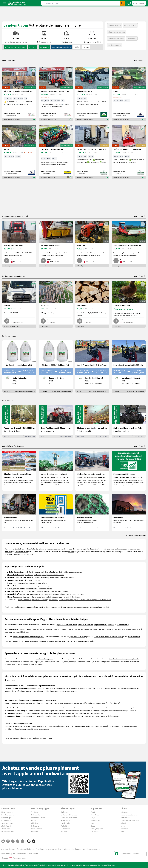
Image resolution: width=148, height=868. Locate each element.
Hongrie (99, 688)
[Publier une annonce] (129, 3)
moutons (63, 629)
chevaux (56, 629)
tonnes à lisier (49, 591)
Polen (123, 831)
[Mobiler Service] (19, 513)
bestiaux (49, 629)
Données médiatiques (26, 849)
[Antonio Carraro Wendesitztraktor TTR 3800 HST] (56, 94)
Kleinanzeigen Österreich (129, 815)
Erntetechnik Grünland (69, 815)
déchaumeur (29, 580)
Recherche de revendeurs (62, 47)
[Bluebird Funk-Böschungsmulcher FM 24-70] (19, 94)
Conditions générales (92, 849)
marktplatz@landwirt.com (109, 865)
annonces (33, 47)
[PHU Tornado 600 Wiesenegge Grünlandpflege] (92, 152)
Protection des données (72, 849)
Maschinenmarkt (7, 812)
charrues (37, 580)
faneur (44, 575)
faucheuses (29, 575)
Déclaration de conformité (27, 854)
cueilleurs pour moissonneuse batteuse (62, 594)
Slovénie (106, 688)
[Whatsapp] (22, 841)
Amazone (89, 662)
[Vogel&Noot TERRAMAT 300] (56, 152)
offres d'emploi (111, 629)
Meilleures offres (9, 61)
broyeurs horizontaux (31, 586)
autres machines (134, 637)
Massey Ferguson (34, 662)
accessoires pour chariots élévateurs (98, 600)
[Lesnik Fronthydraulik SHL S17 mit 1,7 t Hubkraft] (92, 366)
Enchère (86, 47)
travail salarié (137, 629)
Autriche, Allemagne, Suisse (81, 688)
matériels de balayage (54, 597)
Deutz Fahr (55, 662)
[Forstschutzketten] (92, 513)
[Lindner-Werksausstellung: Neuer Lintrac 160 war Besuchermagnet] (92, 471)
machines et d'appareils (45, 659)
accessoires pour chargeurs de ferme (72, 600)
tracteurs (74, 625)
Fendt (52, 572)
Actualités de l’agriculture (13, 446)
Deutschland (125, 818)
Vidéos (77, 47)
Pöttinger (73, 662)
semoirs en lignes (45, 586)
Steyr (111, 659)
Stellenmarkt (66, 829)
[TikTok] (18, 841)
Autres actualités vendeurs (136, 535)
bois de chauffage (123, 625)
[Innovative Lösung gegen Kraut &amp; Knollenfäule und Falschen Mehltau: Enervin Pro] (56, 471)
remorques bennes (24, 583)
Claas (67, 572)
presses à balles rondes (55, 575)
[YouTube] (3, 841)
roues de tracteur (32, 589)
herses (21, 580)
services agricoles (115, 45)
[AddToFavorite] (34, 70)
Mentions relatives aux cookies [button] (48, 849)
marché (71, 552)
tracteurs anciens (76, 572)
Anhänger (35, 831)
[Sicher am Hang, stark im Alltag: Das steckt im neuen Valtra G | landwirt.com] (129, 422)
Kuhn (61, 662)
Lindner (130, 659)
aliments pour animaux (117, 32)
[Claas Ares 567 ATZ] (92, 94)
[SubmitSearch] (123, 3)
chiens (69, 629)
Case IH (136, 659)
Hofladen (64, 831)
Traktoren (35, 812)
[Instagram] (8, 841)
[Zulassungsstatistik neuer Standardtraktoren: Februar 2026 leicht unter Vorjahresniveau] (129, 471)
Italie (93, 688)
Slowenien (124, 829)
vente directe (132, 38)
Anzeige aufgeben (8, 831)
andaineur (38, 575)
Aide (5, 858)
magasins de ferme (100, 625)
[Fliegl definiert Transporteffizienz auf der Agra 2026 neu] (19, 471)
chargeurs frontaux (24, 600)
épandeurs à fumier (62, 591)
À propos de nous (8, 849)
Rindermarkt (65, 820)
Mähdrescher (36, 815)
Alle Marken (6, 829)
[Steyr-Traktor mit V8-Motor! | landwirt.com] (56, 422)
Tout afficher (140, 61)
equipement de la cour (77, 637)
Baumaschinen (37, 829)
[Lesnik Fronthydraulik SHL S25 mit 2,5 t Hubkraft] (129, 366)
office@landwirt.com (44, 738)
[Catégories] (29, 841)
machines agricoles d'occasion (87, 549)
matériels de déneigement (72, 597)
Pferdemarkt (65, 823)
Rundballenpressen (38, 818)
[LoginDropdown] (139, 3)
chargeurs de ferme (38, 597)
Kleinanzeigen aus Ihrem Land (15, 216)
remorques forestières (51, 577)
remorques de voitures (39, 583)
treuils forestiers (37, 577)
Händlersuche (6, 820)
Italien (123, 826)
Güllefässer (35, 823)
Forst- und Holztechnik (69, 818)
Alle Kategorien (7, 826)
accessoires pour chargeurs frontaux (45, 600)
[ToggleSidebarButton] (5, 3)
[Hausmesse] (129, 513)
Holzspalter (35, 826)
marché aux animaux (116, 38)
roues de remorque (45, 589)
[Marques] (34, 841)
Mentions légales (8, 854)
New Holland (60, 572)
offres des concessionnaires (15, 47)
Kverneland (81, 662)
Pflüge (33, 820)
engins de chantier (63, 625)
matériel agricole (115, 25)
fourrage (111, 625)
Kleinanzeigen (6, 818)
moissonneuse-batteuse (39, 594)
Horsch (98, 662)
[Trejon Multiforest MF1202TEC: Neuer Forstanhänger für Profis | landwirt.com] (19, 422)
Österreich (124, 812)
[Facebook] (13, 841)
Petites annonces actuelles (14, 276)
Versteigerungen (7, 823)
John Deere (45, 572)
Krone (66, 662)
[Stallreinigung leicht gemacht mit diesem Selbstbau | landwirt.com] (92, 422)
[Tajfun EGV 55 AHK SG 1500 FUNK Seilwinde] (129, 152)
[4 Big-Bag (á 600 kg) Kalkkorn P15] (19, 366)
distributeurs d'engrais (35, 591)
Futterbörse (65, 826)
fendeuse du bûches (67, 577)
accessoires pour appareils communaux (108, 637)
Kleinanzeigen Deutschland (130, 820)
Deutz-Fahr (95, 831)
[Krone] (129, 94)
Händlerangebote (8, 815)
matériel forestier (130, 25)
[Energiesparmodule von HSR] (56, 513)
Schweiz (123, 823)
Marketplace (44, 47)
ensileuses (80, 594)
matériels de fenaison (85, 625)
